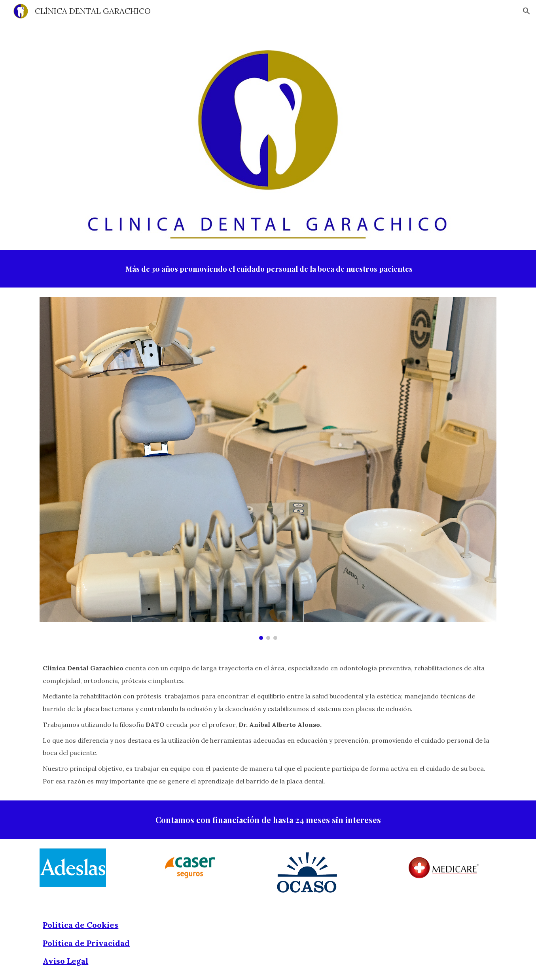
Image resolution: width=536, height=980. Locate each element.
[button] (527, 11)
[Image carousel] (268, 468)
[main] (268, 269)
